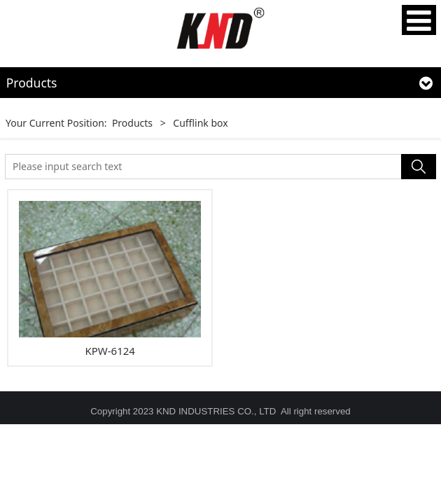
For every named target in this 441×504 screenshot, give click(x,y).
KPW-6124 (110, 351)
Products (132, 123)
